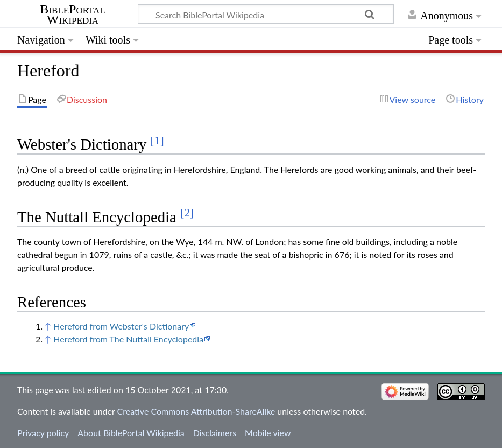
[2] (187, 213)
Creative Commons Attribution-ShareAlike (196, 411)
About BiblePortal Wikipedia (131, 433)
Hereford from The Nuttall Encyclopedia (128, 339)
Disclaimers (215, 433)
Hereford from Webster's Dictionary (121, 326)
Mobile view (268, 433)
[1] (157, 141)
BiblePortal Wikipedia (72, 15)
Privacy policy (43, 433)
